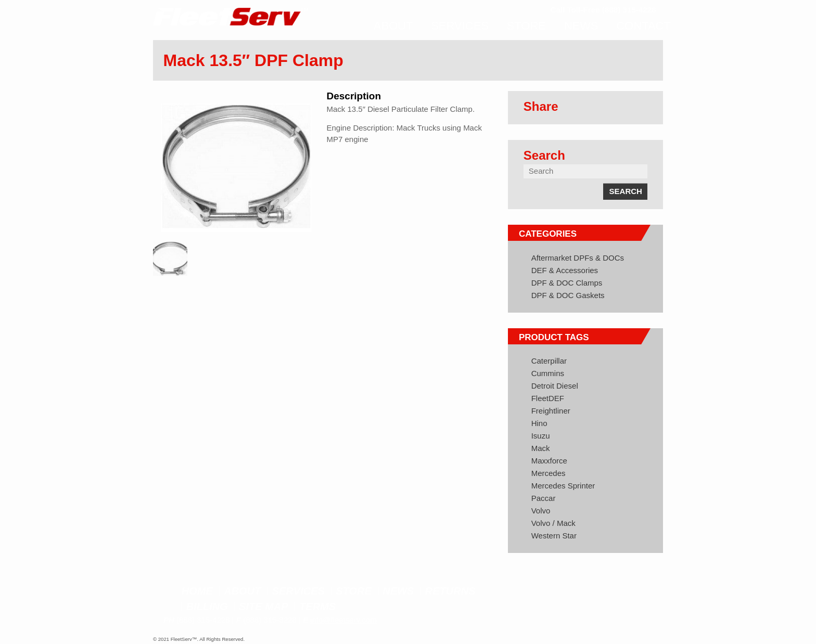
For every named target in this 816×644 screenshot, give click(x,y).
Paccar (544, 498)
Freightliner (551, 411)
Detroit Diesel (555, 386)
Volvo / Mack (553, 523)
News (398, 591)
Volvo (541, 511)
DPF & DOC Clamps (567, 283)
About (242, 591)
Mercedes (549, 473)
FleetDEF (548, 398)
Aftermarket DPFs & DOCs (578, 258)
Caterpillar (549, 361)
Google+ (644, 592)
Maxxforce (549, 461)
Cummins (548, 373)
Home (197, 591)
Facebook (605, 592)
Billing (207, 607)
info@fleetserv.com (343, 620)
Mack (541, 448)
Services (298, 591)
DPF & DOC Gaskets (568, 295)
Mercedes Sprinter (563, 486)
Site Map (263, 607)
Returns (450, 591)
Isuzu (541, 436)
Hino (539, 423)
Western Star (554, 536)
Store (354, 591)
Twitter (624, 592)
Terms (317, 607)
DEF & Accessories (565, 270)
